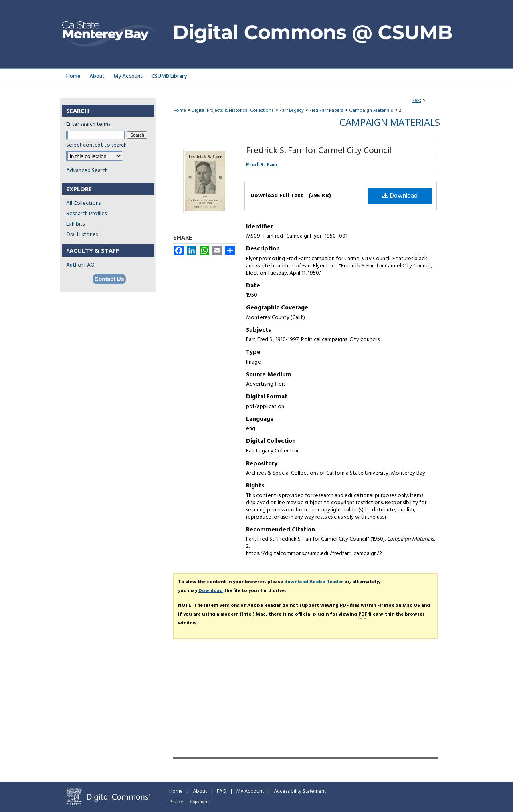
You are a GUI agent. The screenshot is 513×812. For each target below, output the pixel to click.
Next (416, 101)
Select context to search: (97, 145)
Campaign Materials (371, 111)
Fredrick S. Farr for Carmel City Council (319, 151)
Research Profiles (86, 214)
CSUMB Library (169, 76)
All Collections (83, 203)
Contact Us (109, 279)
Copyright (200, 802)
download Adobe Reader (314, 582)
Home (180, 111)
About (200, 791)
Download (400, 196)
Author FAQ (80, 265)
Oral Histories (82, 235)
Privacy (176, 802)
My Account (250, 791)
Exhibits (75, 224)
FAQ (222, 791)
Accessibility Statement (300, 791)
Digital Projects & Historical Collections (233, 111)
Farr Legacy (292, 111)
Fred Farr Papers (326, 111)
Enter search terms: (89, 124)
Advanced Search (87, 171)
